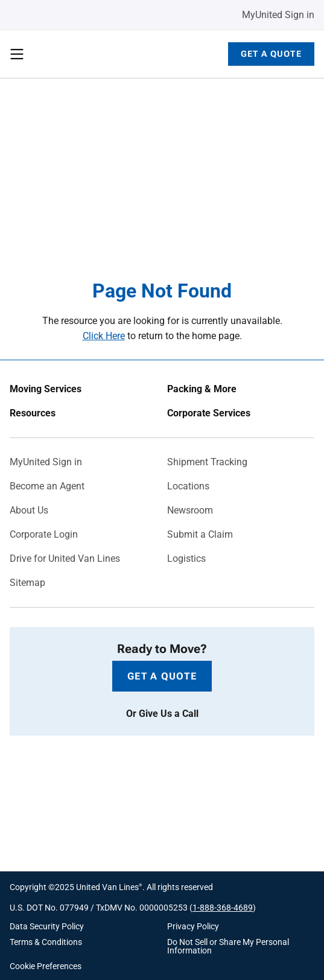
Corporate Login (44, 535)
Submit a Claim (200, 535)
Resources (33, 413)
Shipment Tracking (207, 462)
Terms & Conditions (46, 942)
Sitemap (27, 583)
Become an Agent (47, 486)
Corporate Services (209, 413)
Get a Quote (271, 54)
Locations (188, 486)
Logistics (186, 559)
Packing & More (202, 389)
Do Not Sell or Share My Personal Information (228, 946)
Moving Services (46, 389)
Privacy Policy (193, 926)
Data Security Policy (47, 926)
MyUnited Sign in (278, 15)
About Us (29, 511)
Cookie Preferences (46, 966)
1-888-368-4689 (223, 908)
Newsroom (190, 511)
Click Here (104, 336)
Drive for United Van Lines (65, 559)
